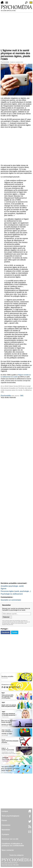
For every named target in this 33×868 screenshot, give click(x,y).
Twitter (15, 632)
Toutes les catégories (16, 855)
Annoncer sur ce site (10, 839)
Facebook (6, 632)
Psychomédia (5, 62)
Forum (4, 820)
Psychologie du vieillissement (12, 594)
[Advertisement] (16, 30)
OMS (22, 396)
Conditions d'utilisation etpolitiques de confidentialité (13, 845)
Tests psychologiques (10, 816)
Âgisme (4, 589)
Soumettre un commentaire (11, 600)
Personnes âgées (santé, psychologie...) (16, 591)
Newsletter (6, 830)
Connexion (6, 825)
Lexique (5, 811)
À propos (5, 834)
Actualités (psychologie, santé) (12, 586)
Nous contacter (8, 850)
